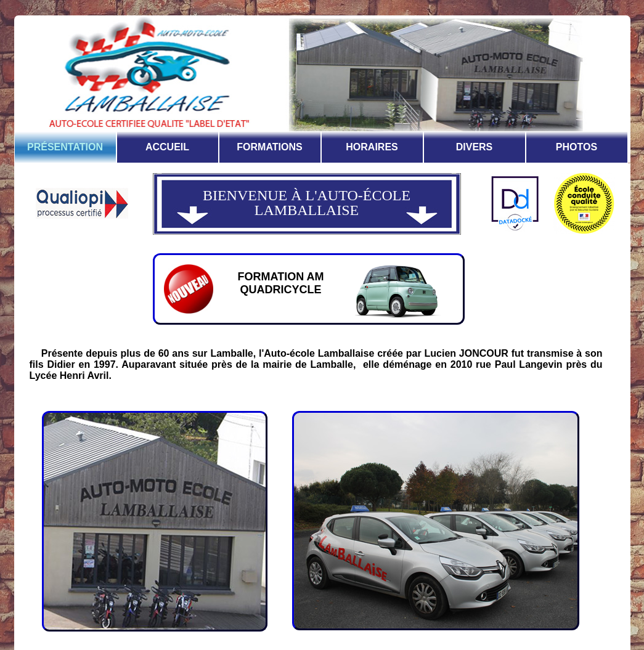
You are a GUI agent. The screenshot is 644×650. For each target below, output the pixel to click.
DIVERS (475, 147)
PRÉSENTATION (65, 147)
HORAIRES (372, 147)
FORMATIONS (269, 147)
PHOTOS (577, 147)
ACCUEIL (167, 147)
